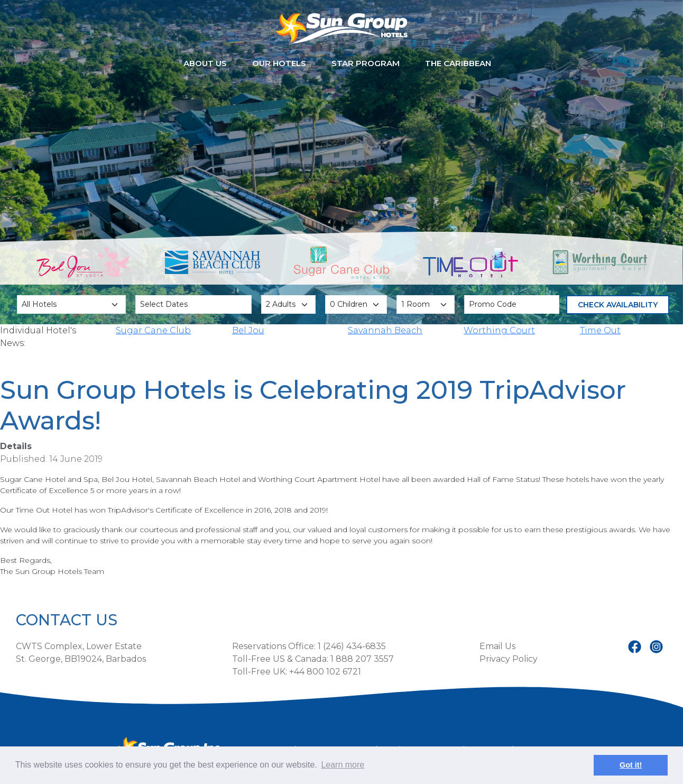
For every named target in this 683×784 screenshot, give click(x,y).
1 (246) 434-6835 (352, 646)
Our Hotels (279, 63)
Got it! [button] (631, 765)
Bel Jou (248, 330)
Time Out (600, 330)
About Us (205, 63)
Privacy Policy (509, 659)
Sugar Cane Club (153, 330)
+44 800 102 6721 (325, 672)
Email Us (497, 646)
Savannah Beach (385, 330)
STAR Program (366, 63)
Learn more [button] (343, 765)
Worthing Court (499, 330)
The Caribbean (458, 63)
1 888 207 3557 (362, 659)
